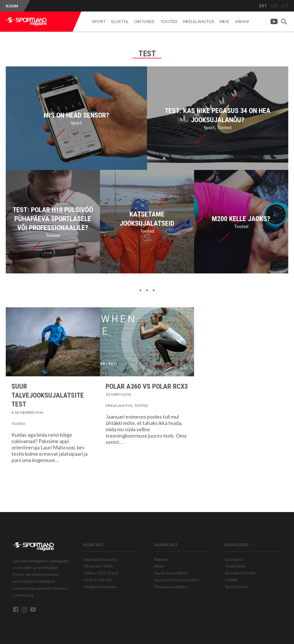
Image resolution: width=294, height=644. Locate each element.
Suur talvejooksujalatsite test (48, 395)
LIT (285, 6)
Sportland (234, 559)
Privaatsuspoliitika (171, 587)
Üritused (144, 21)
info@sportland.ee (100, 587)
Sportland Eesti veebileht (177, 580)
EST (263, 6)
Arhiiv (242, 21)
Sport (99, 21)
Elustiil (120, 21)
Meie (225, 21)
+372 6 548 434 (98, 580)
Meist (159, 566)
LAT (274, 6)
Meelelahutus (199, 21)
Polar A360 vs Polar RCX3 (147, 386)
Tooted (169, 21)
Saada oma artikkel (171, 573)
